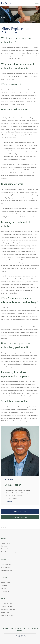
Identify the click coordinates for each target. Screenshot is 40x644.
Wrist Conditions (6, 567)
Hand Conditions (6, 564)
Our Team (4, 546)
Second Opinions (6, 583)
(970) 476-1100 (8, 604)
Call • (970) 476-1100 (20, 511)
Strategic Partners (6, 549)
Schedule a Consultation (8, 610)
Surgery (3, 588)
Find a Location (6, 613)
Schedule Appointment (20, 517)
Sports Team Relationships (9, 552)
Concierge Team (6, 591)
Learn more (9, 502)
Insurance (4, 585)
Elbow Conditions (6, 570)
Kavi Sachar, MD (6, 543)
